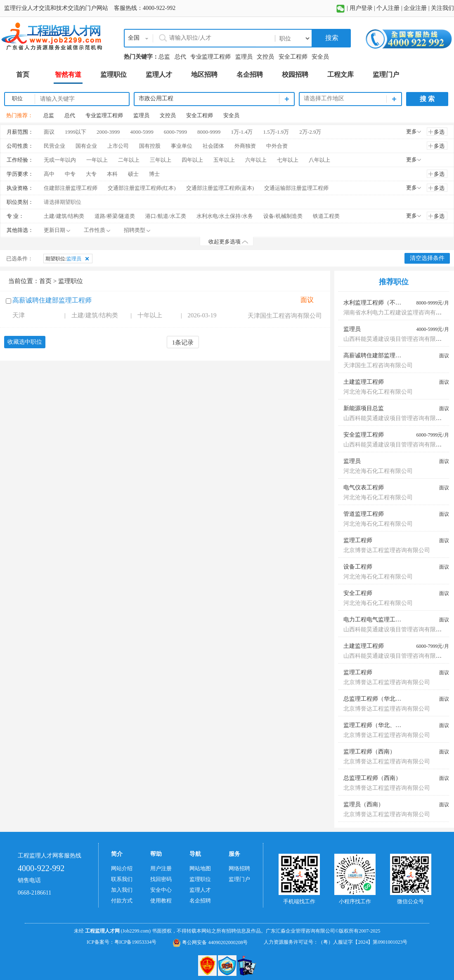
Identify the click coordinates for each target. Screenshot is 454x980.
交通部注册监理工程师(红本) (142, 188)
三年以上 (161, 160)
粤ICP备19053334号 (136, 942)
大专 (91, 174)
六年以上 (256, 160)
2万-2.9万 (310, 132)
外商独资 (245, 146)
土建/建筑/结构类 (64, 216)
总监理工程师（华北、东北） (381, 699)
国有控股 (150, 146)
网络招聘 (239, 868)
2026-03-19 (202, 315)
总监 (164, 57)
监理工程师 (358, 540)
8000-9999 (209, 132)
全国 (134, 38)
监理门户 (239, 879)
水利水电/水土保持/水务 (225, 216)
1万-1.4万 (242, 132)
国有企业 (86, 146)
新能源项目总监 (364, 408)
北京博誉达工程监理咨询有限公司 (387, 550)
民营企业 (54, 146)
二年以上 (129, 160)
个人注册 (388, 8)
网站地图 (200, 868)
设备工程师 (358, 567)
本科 (112, 174)
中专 (70, 174)
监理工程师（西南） (369, 752)
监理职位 (200, 879)
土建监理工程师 (364, 382)
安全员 (320, 57)
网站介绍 (122, 868)
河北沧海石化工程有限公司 (378, 392)
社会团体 (213, 146)
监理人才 (200, 890)
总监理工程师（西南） (372, 778)
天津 (19, 315)
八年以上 (319, 160)
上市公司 (118, 146)
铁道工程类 (326, 216)
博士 (154, 174)
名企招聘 (200, 901)
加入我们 (122, 890)
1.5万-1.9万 (276, 132)
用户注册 (161, 868)
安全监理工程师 (364, 435)
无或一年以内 (60, 160)
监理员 (244, 57)
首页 (45, 281)
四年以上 (192, 160)
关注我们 (442, 8)
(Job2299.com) (136, 931)
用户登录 (361, 8)
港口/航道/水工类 (166, 216)
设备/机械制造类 (283, 216)
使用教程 (161, 901)
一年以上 (97, 160)
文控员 (265, 57)
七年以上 (288, 160)
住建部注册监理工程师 (71, 188)
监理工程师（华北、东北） (378, 725)
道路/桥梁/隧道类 (115, 216)
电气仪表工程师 (364, 488)
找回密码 (161, 879)
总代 (180, 57)
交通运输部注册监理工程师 (296, 188)
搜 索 (427, 99)
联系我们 (122, 879)
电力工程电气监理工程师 (375, 620)
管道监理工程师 (364, 514)
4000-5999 (142, 132)
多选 (439, 132)
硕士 (133, 174)
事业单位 (182, 146)
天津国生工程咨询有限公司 (285, 316)
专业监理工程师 (210, 57)
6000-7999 (175, 132)
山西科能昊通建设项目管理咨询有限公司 (395, 339)
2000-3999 (108, 132)
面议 (49, 132)
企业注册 (415, 8)
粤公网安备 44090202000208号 (210, 942)
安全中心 (161, 890)
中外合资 (277, 146)
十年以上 (150, 315)
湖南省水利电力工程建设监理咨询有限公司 (398, 313)
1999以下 (76, 132)
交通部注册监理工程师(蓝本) (220, 188)
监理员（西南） (364, 804)
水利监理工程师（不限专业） (381, 303)
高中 (49, 174)
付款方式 (122, 901)
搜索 (331, 38)
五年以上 (224, 160)
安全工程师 (293, 57)
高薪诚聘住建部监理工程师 (52, 300)
